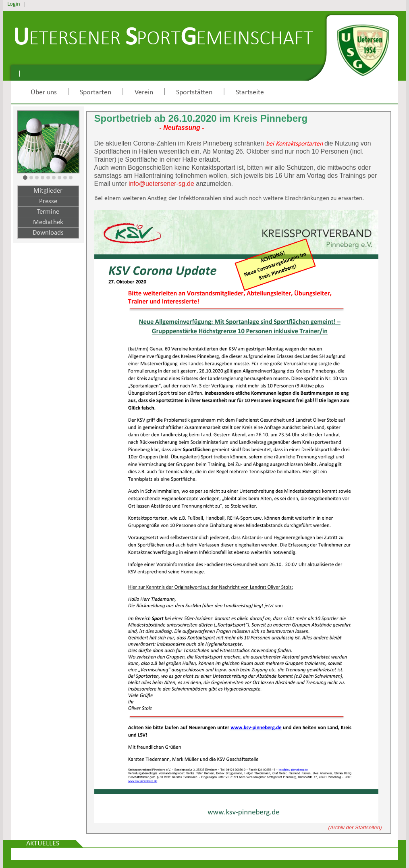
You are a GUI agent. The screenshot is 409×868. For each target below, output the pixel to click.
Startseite (250, 93)
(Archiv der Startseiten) (355, 827)
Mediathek (48, 222)
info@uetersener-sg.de (161, 184)
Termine (48, 212)
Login (14, 4)
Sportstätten (194, 93)
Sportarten (96, 93)
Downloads (48, 233)
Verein (144, 93)
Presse (48, 201)
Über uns (44, 93)
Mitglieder (48, 191)
